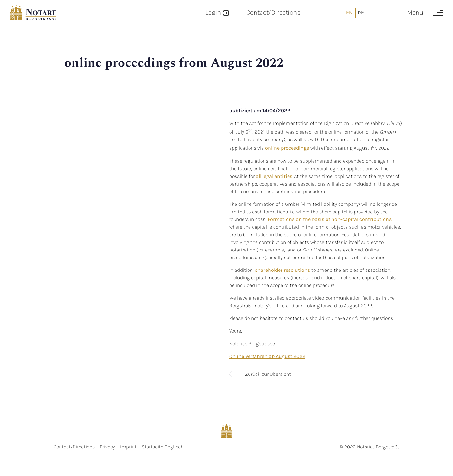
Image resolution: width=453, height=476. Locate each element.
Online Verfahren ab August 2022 (267, 356)
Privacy (107, 447)
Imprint (128, 447)
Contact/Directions (273, 12)
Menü (415, 12)
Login (213, 12)
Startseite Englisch (163, 447)
